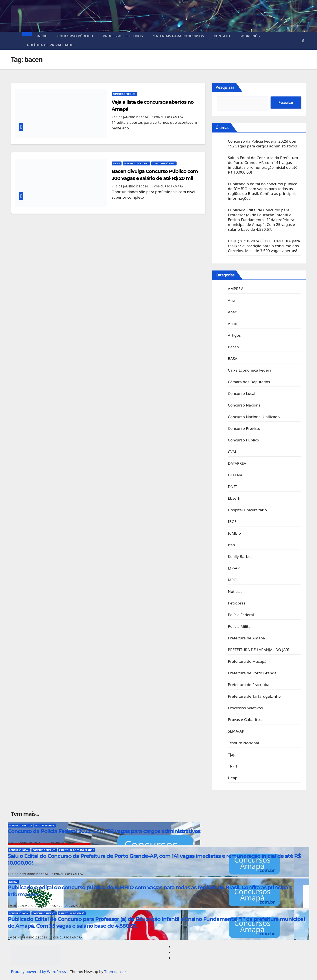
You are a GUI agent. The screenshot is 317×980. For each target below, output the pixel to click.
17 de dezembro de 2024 (30, 874)
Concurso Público (75, 36)
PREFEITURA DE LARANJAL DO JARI (259, 650)
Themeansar (115, 972)
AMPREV (235, 289)
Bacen (117, 163)
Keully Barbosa (241, 556)
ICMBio (234, 533)
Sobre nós (250, 36)
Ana (231, 300)
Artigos (234, 335)
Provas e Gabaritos (245, 720)
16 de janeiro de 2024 (131, 186)
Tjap (232, 754)
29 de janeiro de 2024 (131, 117)
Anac (232, 312)
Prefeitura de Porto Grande (252, 673)
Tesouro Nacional (243, 743)
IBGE (232, 522)
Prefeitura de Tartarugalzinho (254, 696)
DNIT (232, 487)
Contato (222, 36)
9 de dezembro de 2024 (29, 906)
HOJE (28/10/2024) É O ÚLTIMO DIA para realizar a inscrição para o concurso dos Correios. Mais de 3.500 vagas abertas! (264, 246)
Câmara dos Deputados (249, 382)
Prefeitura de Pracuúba (249, 685)
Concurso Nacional (136, 163)
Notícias (235, 591)
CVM (232, 452)
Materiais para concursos (178, 36)
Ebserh (234, 498)
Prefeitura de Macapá (247, 661)
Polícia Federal (241, 615)
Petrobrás (237, 603)
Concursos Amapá (168, 117)
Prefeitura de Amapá (246, 638)
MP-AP (234, 568)
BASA (233, 358)
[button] (303, 41)
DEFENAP (236, 475)
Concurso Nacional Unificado (254, 417)
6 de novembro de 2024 (29, 937)
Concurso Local (241, 393)
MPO (232, 580)
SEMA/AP (236, 731)
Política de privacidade (50, 45)
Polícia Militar (240, 626)
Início (42, 36)
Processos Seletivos (123, 36)
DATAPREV (237, 463)
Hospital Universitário (247, 510)
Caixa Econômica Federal (250, 370)
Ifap (231, 545)
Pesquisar (225, 87)
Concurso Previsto (244, 428)
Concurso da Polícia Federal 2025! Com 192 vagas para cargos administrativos (263, 144)
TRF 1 (233, 766)
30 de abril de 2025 (26, 843)
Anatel (234, 324)
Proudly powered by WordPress (39, 972)
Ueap (233, 778)
